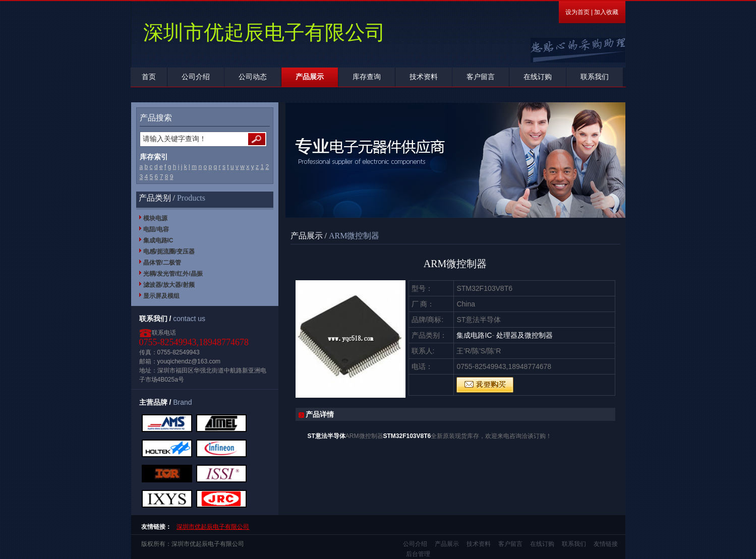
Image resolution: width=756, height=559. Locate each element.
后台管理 (418, 554)
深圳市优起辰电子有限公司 (213, 527)
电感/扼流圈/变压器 (169, 252)
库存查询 (367, 77)
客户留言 (481, 77)
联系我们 (595, 77)
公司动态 (253, 77)
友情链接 (606, 544)
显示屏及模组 (161, 296)
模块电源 (155, 218)
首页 (149, 77)
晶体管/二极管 (162, 263)
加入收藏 (606, 12)
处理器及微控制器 (525, 335)
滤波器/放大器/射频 (169, 285)
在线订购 (538, 77)
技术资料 (424, 77)
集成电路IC (158, 240)
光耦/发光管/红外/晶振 (173, 274)
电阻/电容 (156, 229)
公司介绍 (196, 77)
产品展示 (310, 77)
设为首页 (577, 12)
